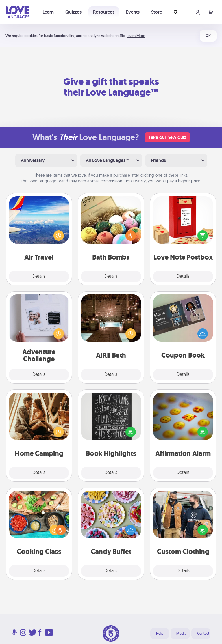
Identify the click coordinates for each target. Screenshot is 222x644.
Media (181, 634)
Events (133, 12)
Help (160, 634)
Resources (104, 12)
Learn (48, 12)
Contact (203, 634)
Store (157, 12)
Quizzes (73, 12)
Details (39, 277)
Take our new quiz (167, 137)
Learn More (136, 36)
